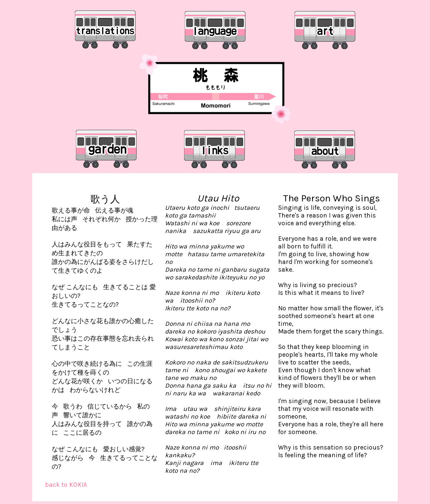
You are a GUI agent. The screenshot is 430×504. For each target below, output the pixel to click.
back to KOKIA (66, 485)
